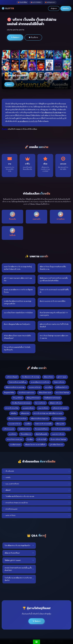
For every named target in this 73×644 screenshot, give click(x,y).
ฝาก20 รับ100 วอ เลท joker (15, 439)
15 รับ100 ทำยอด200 (59, 419)
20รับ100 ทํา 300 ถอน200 (60, 408)
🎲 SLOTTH (8, 8)
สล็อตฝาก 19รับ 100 (55, 403)
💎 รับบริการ (33, 37)
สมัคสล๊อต (14, 413)
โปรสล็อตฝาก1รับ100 (25, 429)
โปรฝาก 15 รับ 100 (59, 382)
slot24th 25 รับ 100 (35, 387)
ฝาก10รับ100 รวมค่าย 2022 (26, 393)
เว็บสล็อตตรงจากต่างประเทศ (52, 398)
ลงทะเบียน (66, 8)
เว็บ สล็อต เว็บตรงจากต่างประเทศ (21, 403)
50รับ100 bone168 (9, 429)
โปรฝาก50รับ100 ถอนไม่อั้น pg (18, 382)
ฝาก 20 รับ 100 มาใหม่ (12, 408)
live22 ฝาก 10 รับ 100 (58, 434)
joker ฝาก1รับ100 (43, 408)
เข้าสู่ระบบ (54, 8)
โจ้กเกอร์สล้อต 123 (26, 434)
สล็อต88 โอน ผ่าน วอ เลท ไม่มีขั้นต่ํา (35, 445)
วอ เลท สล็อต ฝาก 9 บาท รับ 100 (40, 382)
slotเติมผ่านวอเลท (15, 445)
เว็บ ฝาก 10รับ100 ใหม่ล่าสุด (58, 439)
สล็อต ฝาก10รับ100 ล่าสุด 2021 (40, 419)
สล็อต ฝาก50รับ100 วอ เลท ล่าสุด (15, 387)
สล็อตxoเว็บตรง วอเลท (45, 393)
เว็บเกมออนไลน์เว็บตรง (41, 429)
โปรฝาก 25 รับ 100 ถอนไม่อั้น (43, 424)
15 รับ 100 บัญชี (42, 439)
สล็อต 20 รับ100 (48, 377)
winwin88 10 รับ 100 (15, 424)
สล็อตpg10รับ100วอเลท (33, 398)
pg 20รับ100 (13, 434)
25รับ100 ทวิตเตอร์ (12, 377)
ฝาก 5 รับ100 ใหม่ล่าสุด (62, 393)
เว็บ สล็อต (30, 439)
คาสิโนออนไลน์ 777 (62, 387)
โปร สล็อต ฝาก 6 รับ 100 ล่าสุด (31, 377)
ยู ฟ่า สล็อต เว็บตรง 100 (56, 445)
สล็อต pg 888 (60, 424)
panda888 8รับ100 (28, 408)
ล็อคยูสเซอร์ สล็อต (9, 393)
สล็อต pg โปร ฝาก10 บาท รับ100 (17, 419)
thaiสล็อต (28, 424)
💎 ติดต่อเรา (15, 37)
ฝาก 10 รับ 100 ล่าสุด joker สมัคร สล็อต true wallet (48, 413)
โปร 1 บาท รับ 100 (40, 403)
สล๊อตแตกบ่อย (25, 413)
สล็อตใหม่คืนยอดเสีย (41, 434)
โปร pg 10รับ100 (18, 398)
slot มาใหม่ (48, 387)
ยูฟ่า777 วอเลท (62, 377)
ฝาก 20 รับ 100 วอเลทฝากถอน (61, 429)
